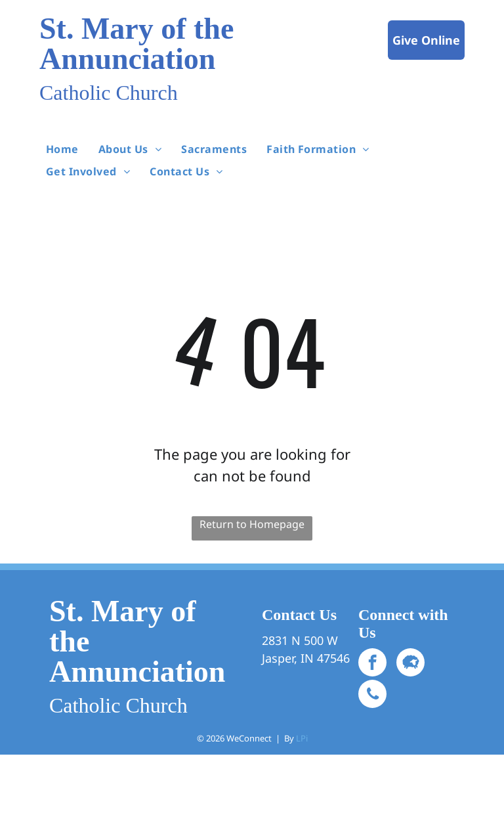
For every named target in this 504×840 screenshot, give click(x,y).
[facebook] (372, 664)
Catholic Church (109, 93)
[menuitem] (62, 148)
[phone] (372, 696)
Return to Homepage (252, 524)
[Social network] (410, 664)
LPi (302, 738)
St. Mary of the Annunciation (136, 44)
